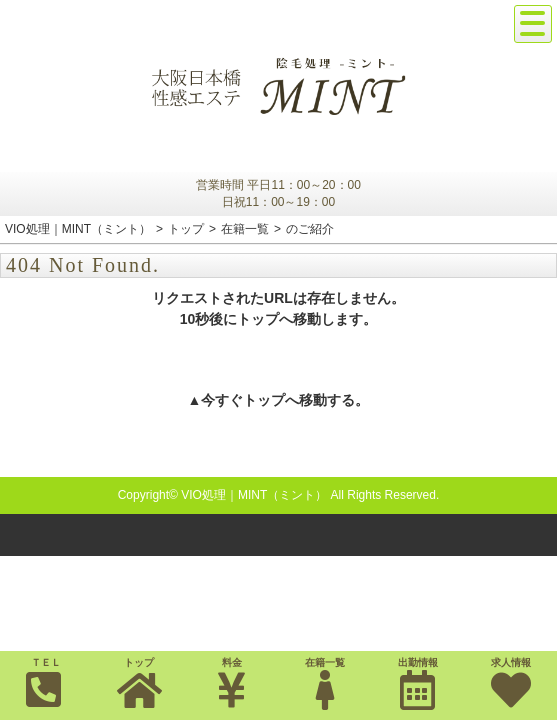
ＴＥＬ (44, 683)
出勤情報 (417, 683)
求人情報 (510, 683)
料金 (232, 683)
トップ (139, 683)
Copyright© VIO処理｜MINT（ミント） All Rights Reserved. (279, 495)
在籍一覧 (324, 683)
